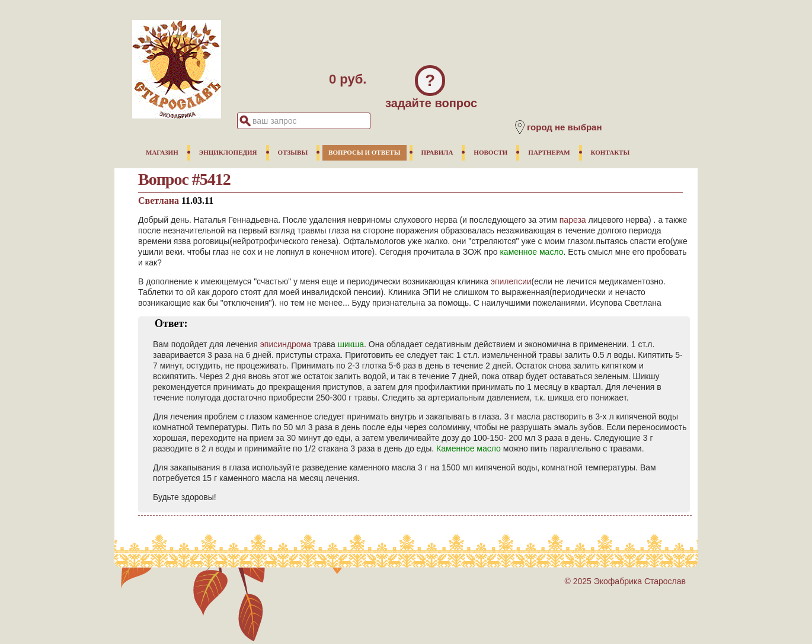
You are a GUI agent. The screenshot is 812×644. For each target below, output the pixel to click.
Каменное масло (469, 448)
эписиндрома (286, 344)
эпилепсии (511, 281)
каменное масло (531, 252)
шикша (351, 344)
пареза (573, 220)
